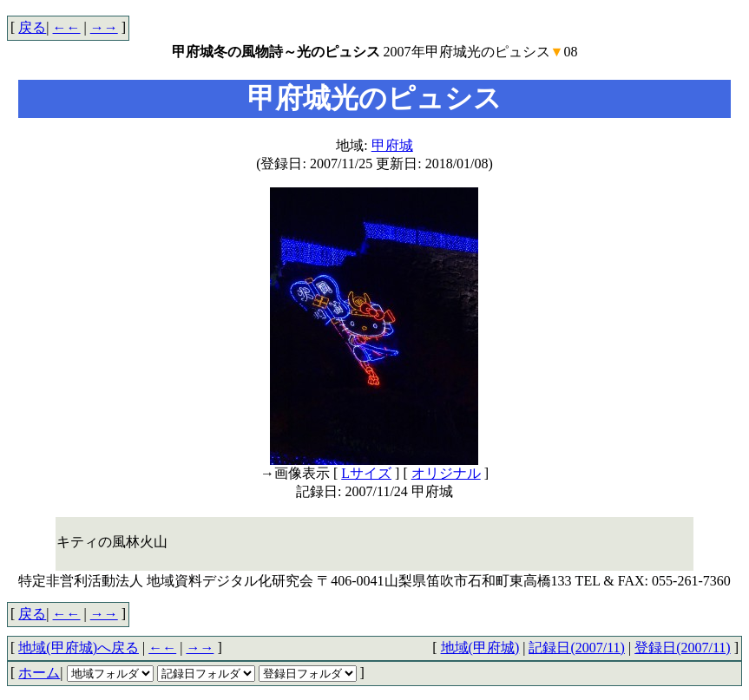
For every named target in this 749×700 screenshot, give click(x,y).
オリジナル (446, 473)
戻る (32, 27)
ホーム (39, 673)
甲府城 (392, 145)
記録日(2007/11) (577, 648)
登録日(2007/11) (683, 648)
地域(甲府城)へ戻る (79, 648)
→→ (104, 27)
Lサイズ (366, 473)
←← (67, 27)
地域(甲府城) (480, 648)
